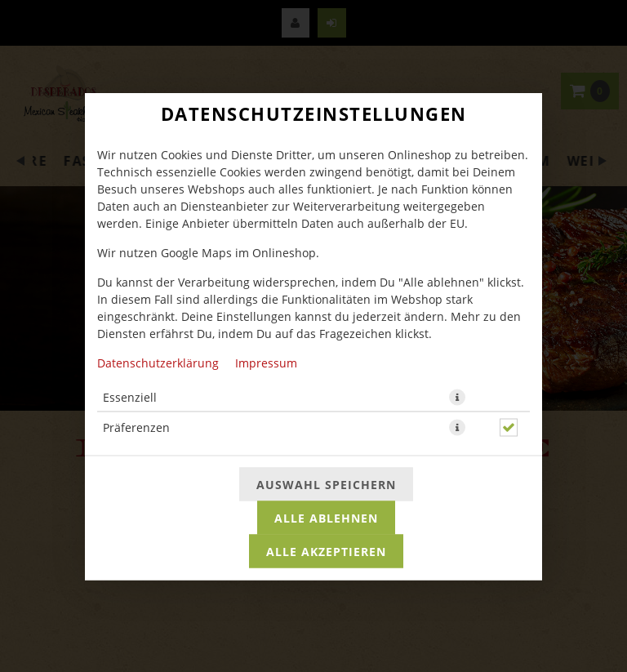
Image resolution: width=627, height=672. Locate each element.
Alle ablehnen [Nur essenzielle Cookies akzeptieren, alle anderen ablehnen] (326, 517)
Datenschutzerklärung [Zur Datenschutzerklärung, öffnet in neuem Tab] (158, 362)
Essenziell (130, 396)
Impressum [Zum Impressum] (266, 362)
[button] (457, 397)
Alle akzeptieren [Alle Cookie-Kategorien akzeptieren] (326, 551)
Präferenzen (136, 427)
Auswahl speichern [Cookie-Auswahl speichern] (326, 484)
